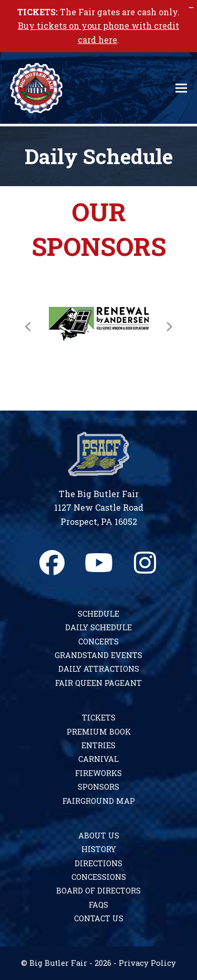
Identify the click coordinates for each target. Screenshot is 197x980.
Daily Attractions (99, 669)
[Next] (169, 327)
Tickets (99, 718)
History (99, 849)
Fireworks (98, 773)
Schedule (98, 614)
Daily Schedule (98, 627)
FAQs (98, 905)
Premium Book (99, 732)
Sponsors (98, 787)
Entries (98, 745)
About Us (99, 836)
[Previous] (28, 327)
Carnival (98, 759)
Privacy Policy (147, 963)
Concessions (99, 877)
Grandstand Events (98, 655)
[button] (181, 88)
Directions (98, 863)
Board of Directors (98, 891)
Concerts (98, 642)
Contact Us (99, 918)
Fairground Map (99, 801)
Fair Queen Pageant (98, 683)
